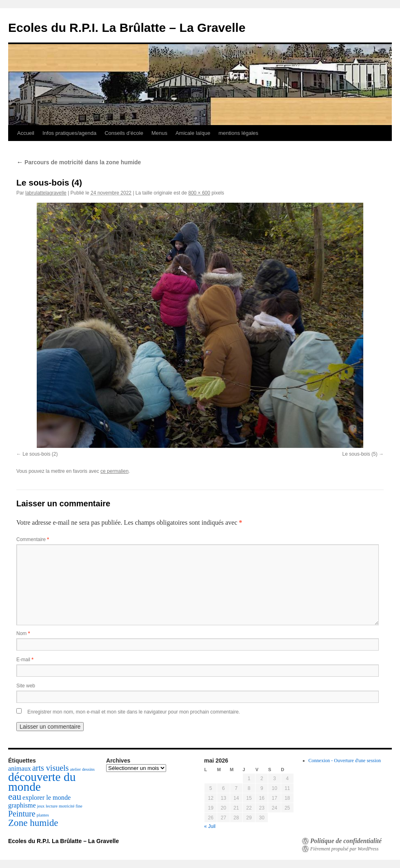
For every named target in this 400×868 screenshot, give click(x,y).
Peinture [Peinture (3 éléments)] (22, 814)
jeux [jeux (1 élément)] (41, 806)
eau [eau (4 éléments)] (15, 796)
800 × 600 (199, 193)
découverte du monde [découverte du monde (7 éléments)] (42, 782)
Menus (159, 133)
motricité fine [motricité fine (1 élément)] (71, 806)
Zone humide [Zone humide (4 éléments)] (33, 823)
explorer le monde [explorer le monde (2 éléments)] (47, 798)
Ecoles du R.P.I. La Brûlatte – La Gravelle (127, 28)
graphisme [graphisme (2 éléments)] (22, 805)
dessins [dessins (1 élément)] (88, 769)
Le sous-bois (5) (360, 454)
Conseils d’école (124, 133)
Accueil (26, 133)
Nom (23, 633)
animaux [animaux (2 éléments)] (20, 769)
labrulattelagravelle (46, 193)
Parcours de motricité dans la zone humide (79, 162)
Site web (26, 686)
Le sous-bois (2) (40, 454)
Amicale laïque (193, 133)
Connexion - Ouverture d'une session (345, 761)
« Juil (210, 826)
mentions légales (238, 133)
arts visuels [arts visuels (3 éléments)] (50, 768)
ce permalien (114, 471)
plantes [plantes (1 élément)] (43, 815)
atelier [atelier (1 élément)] (75, 769)
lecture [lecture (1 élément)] (52, 806)
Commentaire (33, 539)
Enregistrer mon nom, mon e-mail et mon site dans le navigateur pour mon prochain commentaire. (134, 712)
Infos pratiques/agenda (69, 133)
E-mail (25, 660)
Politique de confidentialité (346, 841)
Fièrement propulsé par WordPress (344, 849)
